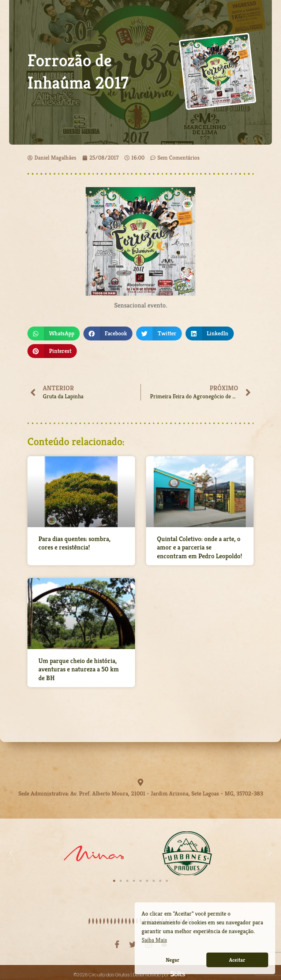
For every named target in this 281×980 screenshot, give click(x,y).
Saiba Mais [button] (154, 940)
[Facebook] (117, 940)
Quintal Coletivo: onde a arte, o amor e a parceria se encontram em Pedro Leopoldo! (200, 547)
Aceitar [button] (237, 960)
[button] (54, 334)
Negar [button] (173, 960)
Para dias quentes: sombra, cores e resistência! (74, 543)
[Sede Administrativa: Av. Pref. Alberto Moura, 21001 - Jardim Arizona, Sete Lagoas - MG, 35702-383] (140, 782)
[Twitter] (133, 940)
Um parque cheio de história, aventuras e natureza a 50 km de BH (79, 669)
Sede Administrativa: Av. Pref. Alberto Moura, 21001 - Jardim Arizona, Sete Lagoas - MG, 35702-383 (141, 791)
